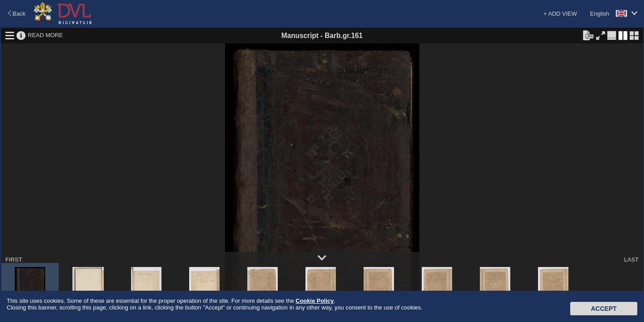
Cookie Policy (315, 301)
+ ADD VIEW (560, 14)
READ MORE (45, 35)
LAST (631, 260)
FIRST (14, 260)
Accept (604, 309)
